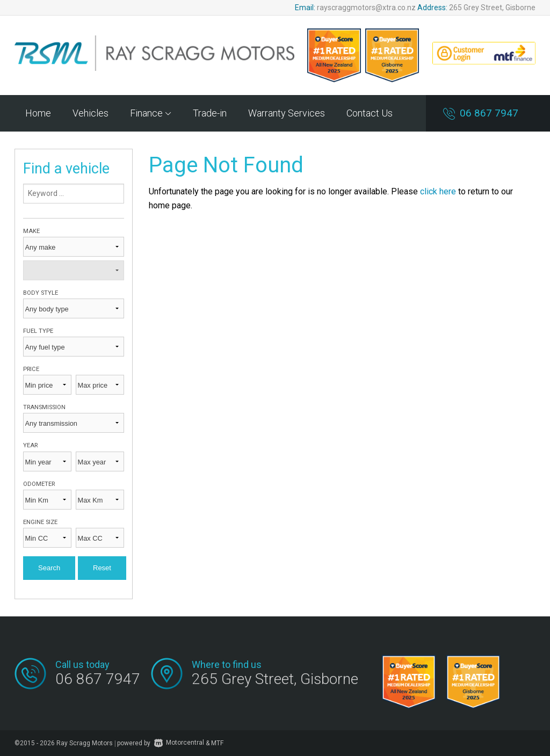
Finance (151, 113)
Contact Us (370, 113)
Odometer (39, 484)
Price (31, 369)
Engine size (40, 522)
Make (31, 231)
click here (438, 191)
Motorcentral (179, 743)
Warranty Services (287, 113)
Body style (41, 293)
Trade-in (210, 113)
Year (30, 445)
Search (49, 568)
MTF (217, 743)
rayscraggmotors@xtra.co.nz (366, 8)
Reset (102, 568)
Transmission (44, 407)
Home (38, 113)
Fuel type (38, 331)
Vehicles (91, 113)
